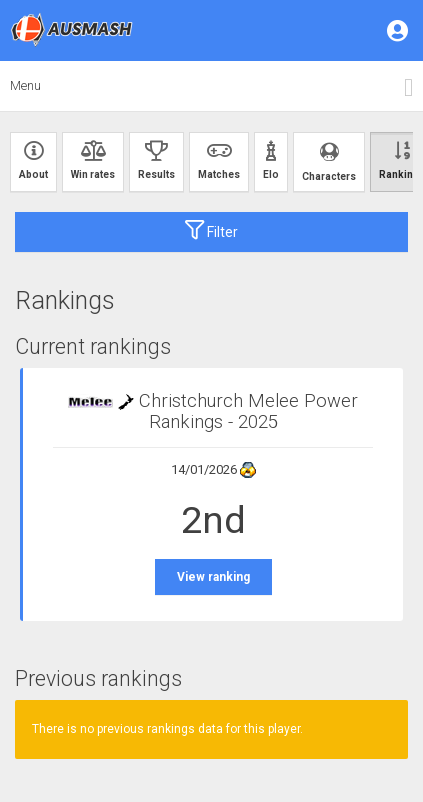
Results (156, 160)
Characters (329, 161)
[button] (399, 30)
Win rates (93, 160)
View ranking (213, 577)
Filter (211, 230)
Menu (25, 85)
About (33, 160)
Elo (271, 160)
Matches (219, 160)
